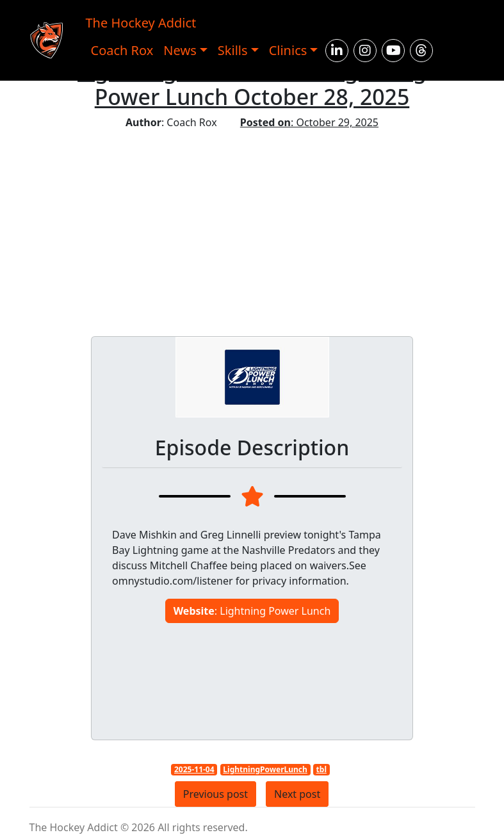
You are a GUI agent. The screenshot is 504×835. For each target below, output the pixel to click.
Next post (297, 794)
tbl (321, 769)
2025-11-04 (194, 769)
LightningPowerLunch (265, 769)
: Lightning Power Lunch (252, 611)
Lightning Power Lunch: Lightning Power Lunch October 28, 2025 (252, 84)
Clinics (288, 50)
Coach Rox (122, 50)
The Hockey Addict (141, 23)
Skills (233, 50)
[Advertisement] (252, 226)
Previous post (215, 794)
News (180, 50)
